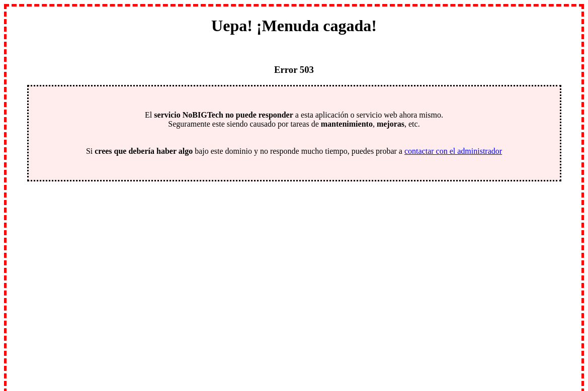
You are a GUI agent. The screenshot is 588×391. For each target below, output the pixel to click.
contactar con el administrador (453, 151)
